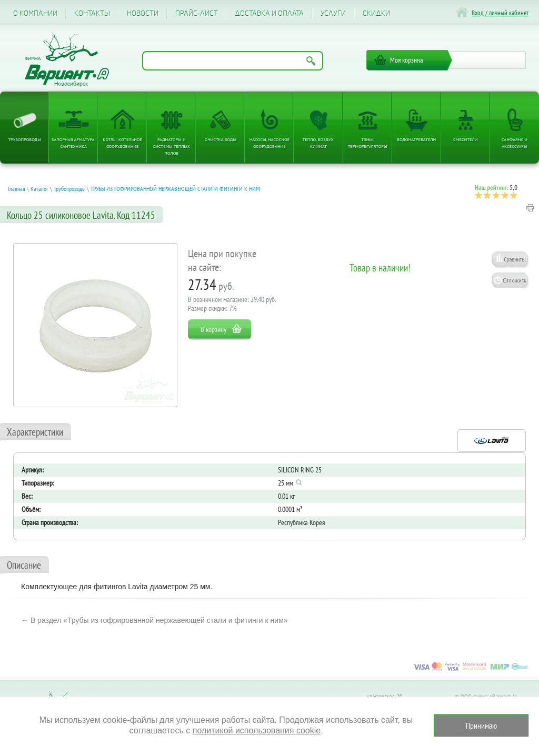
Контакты (92, 13)
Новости (143, 13)
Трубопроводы (24, 139)
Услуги (333, 13)
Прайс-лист (197, 13)
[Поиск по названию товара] (233, 61)
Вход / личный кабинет (500, 13)
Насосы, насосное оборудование (270, 143)
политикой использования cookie (257, 730)
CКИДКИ (376, 13)
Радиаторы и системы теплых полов (171, 146)
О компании (35, 13)
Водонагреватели (416, 139)
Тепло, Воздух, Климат (319, 143)
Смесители (465, 139)
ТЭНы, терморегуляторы (368, 143)
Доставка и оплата (269, 13)
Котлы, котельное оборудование (122, 143)
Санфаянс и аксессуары (515, 143)
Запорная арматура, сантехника (74, 143)
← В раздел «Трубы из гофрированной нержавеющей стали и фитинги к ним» (154, 620)
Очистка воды (221, 139)
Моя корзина (407, 60)
